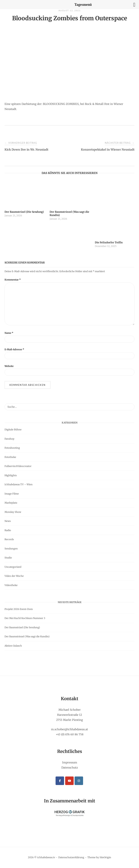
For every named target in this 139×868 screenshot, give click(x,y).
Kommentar (13, 280)
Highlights (11, 475)
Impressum (70, 762)
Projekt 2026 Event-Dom (19, 609)
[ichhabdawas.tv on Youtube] (69, 781)
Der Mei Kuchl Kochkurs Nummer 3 (25, 618)
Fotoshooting (12, 448)
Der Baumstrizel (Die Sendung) (22, 627)
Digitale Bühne (13, 430)
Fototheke (10, 457)
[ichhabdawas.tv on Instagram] (79, 781)
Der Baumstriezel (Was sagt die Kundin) (27, 637)
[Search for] (69, 407)
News (8, 521)
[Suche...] (130, 405)
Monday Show (13, 512)
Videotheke (11, 585)
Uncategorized (13, 567)
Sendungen (11, 549)
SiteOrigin (105, 857)
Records (9, 539)
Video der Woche (14, 576)
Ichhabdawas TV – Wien (19, 484)
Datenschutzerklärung (71, 857)
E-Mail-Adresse (14, 349)
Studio (8, 558)
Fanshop (9, 439)
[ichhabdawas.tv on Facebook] (60, 781)
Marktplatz (11, 503)
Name (9, 333)
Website (9, 366)
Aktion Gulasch (13, 646)
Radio (8, 530)
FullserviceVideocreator (18, 466)
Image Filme (12, 494)
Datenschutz (70, 768)
